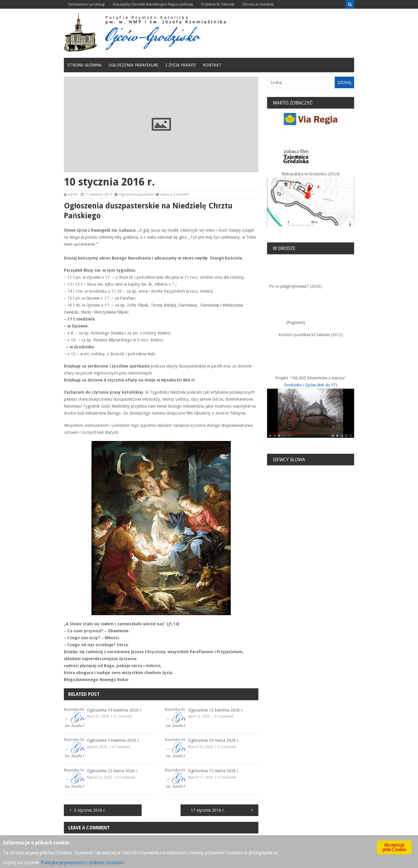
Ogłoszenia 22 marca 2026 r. (113, 771)
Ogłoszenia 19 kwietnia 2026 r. (115, 710)
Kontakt (212, 65)
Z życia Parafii (181, 65)
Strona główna (84, 65)
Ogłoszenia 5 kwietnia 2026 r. (113, 740)
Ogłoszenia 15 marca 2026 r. (214, 771)
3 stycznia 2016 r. (90, 810)
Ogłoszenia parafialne (133, 65)
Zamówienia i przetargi (86, 4)
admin (73, 195)
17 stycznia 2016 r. (208, 810)
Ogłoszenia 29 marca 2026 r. (214, 740)
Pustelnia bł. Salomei (218, 4)
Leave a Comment (175, 195)
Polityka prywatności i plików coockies (82, 862)
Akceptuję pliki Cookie (394, 847)
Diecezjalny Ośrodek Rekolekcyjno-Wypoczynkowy (153, 4)
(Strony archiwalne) (258, 4)
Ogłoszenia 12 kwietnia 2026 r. (216, 710)
